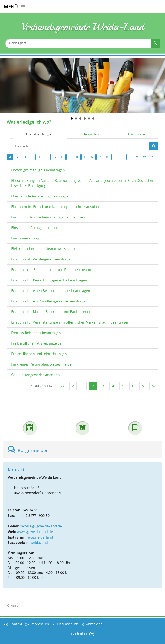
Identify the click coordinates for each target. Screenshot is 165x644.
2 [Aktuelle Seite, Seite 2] (93, 386)
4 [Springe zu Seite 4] (113, 386)
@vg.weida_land (40, 537)
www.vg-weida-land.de (35, 532)
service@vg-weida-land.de (41, 526)
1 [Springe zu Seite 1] (83, 386)
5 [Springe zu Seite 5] (123, 386)
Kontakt (16, 624)
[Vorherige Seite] (73, 386)
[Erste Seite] (62, 386)
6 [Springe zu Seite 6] (133, 386)
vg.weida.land (37, 543)
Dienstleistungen (40, 134)
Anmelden (94, 624)
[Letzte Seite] (154, 386)
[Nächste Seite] (143, 386)
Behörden (91, 134)
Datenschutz (67, 624)
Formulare (137, 134)
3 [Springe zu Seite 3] (103, 386)
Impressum (40, 624)
